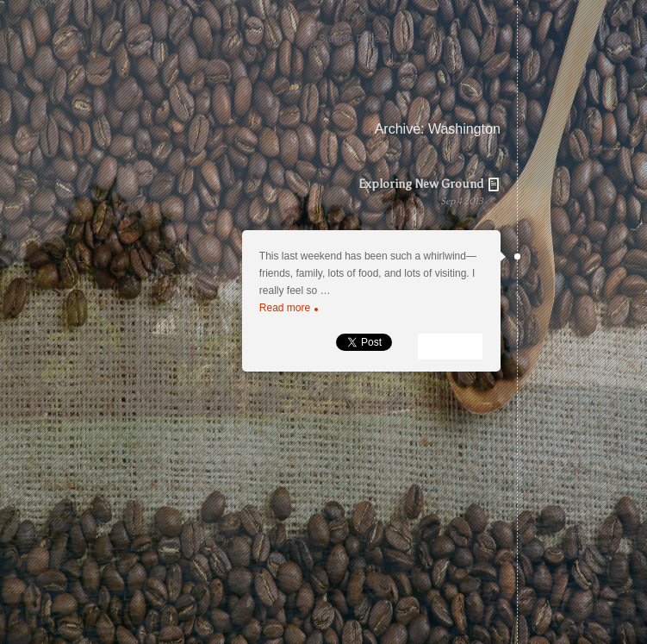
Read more (289, 308)
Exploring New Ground (354, 202)
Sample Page (349, 39)
